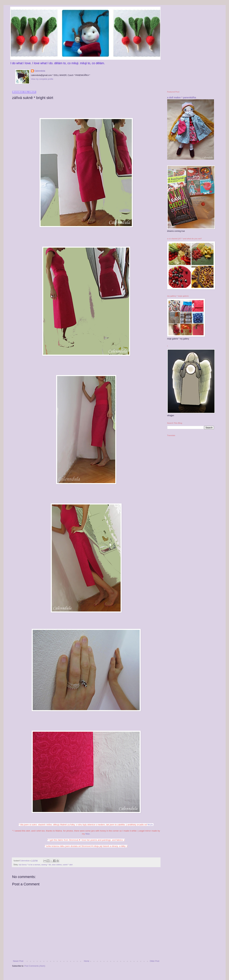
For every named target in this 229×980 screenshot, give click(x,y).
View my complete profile (42, 79)
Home (87, 961)
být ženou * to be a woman (30, 865)
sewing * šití (46, 865)
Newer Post (18, 961)
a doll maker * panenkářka (182, 97)
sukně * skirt (68, 865)
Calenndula (40, 71)
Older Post (155, 961)
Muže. (150, 825)
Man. (88, 834)
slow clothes (57, 865)
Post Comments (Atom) (35, 966)
